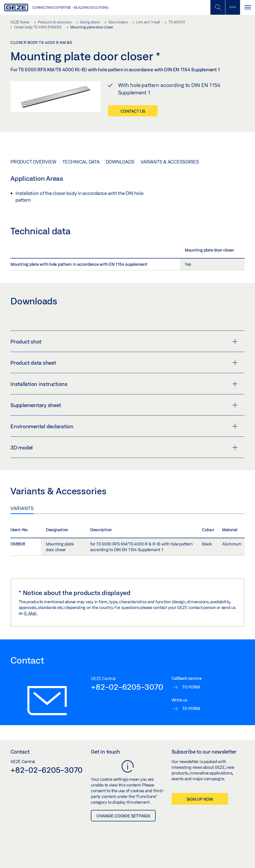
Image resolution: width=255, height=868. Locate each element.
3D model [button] (124, 447)
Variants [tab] (22, 508)
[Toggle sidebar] (233, 7)
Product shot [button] (124, 342)
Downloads (120, 162)
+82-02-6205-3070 (127, 687)
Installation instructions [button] (124, 384)
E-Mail (31, 613)
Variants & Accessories (170, 162)
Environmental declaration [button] (124, 426)
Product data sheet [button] (124, 363)
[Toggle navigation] (248, 7)
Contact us (133, 111)
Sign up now (200, 799)
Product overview (33, 162)
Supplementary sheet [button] (124, 405)
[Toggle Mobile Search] (218, 7)
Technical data (81, 162)
